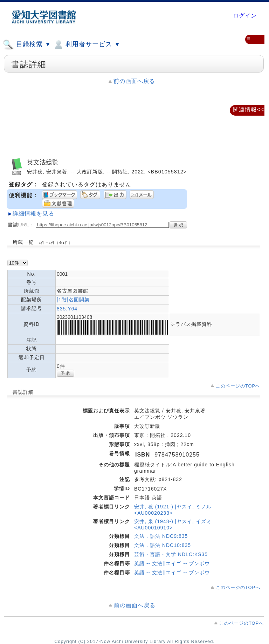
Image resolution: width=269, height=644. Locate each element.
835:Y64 (67, 309)
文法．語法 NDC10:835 (163, 545)
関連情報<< (249, 109)
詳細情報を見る (33, 214)
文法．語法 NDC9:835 (161, 536)
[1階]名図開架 (73, 300)
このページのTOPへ (238, 386)
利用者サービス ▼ (87, 44)
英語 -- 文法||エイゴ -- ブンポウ (172, 563)
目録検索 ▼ (27, 44)
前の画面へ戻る (134, 81)
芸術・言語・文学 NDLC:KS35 (171, 554)
